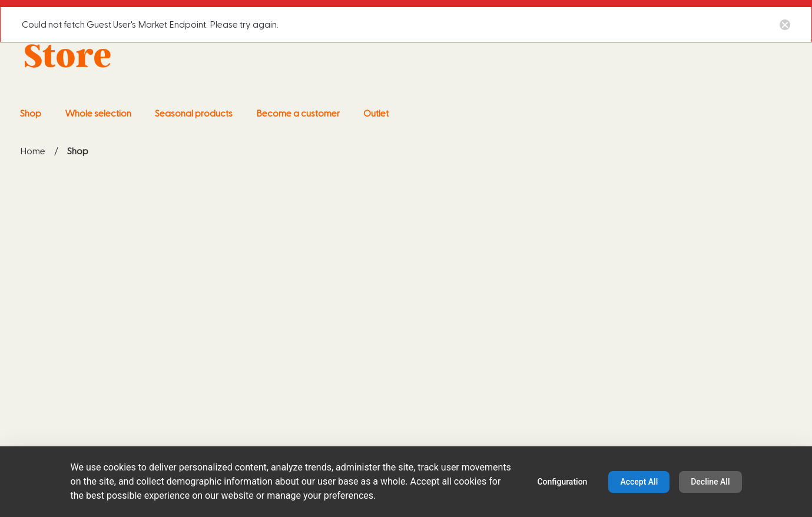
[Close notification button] (785, 24)
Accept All (639, 482)
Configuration (562, 482)
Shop (78, 153)
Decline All (710, 482)
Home (33, 151)
